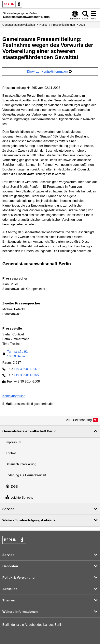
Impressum (13, 442)
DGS (12, 487)
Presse (43, 25)
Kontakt (11, 453)
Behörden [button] (10, 566)
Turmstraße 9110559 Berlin (17, 354)
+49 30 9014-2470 (27, 369)
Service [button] (8, 509)
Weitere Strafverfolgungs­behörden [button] (30, 520)
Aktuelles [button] (10, 589)
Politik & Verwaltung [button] (18, 578)
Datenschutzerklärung (21, 464)
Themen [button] (9, 600)
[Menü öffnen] (93, 15)
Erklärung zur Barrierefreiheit (26, 475)
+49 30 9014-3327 (27, 375)
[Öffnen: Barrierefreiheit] (75, 15)
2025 (82, 25)
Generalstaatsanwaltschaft (19, 25)
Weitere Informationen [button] (20, 612)
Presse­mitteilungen (63, 25)
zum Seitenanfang (79, 420)
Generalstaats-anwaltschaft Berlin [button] (29, 431)
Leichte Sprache (19, 498)
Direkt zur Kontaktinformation (49, 72)
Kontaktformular (14, 396)
